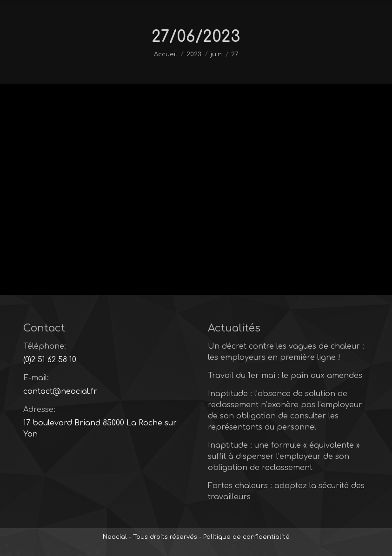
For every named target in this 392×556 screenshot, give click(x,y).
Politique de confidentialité (246, 537)
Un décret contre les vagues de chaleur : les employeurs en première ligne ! (286, 352)
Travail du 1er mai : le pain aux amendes (285, 376)
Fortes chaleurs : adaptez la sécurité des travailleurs (286, 491)
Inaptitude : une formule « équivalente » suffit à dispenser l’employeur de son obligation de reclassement (284, 457)
